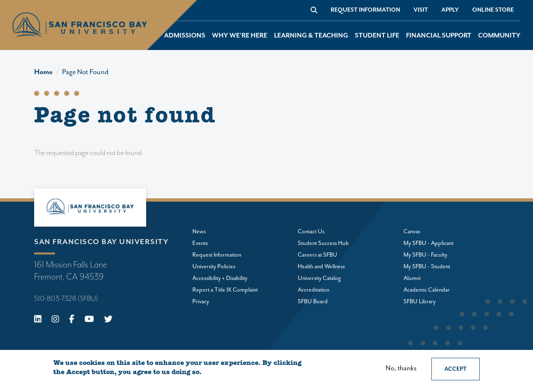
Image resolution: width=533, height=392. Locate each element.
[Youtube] (89, 320)
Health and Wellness (321, 267)
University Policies (214, 267)
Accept (456, 369)
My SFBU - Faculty (425, 255)
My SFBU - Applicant (428, 243)
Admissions (185, 36)
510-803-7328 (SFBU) (66, 299)
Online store (493, 10)
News (199, 232)
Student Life (377, 36)
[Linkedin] (38, 320)
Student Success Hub (323, 243)
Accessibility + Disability (220, 278)
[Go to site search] (314, 10)
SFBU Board (313, 302)
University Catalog (319, 278)
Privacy (201, 302)
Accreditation (314, 290)
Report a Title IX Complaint (225, 290)
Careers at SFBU (318, 255)
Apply (450, 10)
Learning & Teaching (311, 36)
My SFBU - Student (427, 267)
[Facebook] (72, 320)
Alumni (412, 278)
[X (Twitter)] (108, 320)
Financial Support (439, 36)
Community (499, 36)
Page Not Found (85, 72)
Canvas (412, 232)
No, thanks (401, 368)
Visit (421, 10)
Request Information (365, 10)
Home (44, 72)
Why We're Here (240, 36)
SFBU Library (420, 302)
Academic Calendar (427, 290)
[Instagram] (55, 320)
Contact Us (311, 232)
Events (200, 243)
